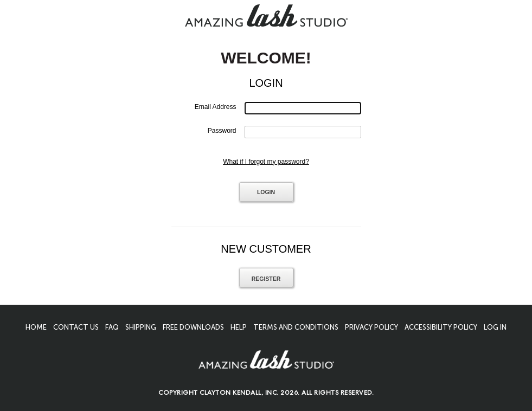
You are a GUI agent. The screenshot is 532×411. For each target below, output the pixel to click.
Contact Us (76, 327)
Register (266, 279)
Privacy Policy (371, 327)
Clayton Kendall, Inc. (239, 394)
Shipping (141, 327)
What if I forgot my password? (266, 162)
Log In (495, 327)
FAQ (112, 327)
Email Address (216, 107)
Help (239, 327)
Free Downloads (193, 327)
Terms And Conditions (296, 327)
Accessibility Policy (441, 327)
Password (222, 131)
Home (36, 327)
